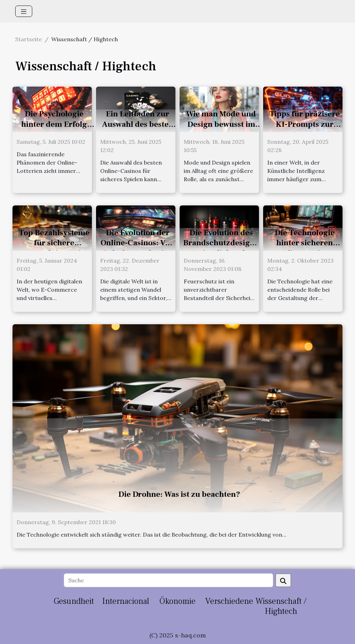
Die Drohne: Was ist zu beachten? (179, 494)
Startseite (29, 39)
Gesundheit (74, 601)
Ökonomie (177, 601)
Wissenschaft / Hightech (281, 606)
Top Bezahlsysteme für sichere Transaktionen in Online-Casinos (54, 248)
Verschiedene (229, 601)
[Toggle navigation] (24, 11)
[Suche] (168, 580)
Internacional (126, 601)
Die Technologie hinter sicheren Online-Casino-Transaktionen (305, 248)
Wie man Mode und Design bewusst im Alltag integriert (221, 124)
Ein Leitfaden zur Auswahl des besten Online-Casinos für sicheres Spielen (138, 130)
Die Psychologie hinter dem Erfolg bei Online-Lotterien (54, 124)
